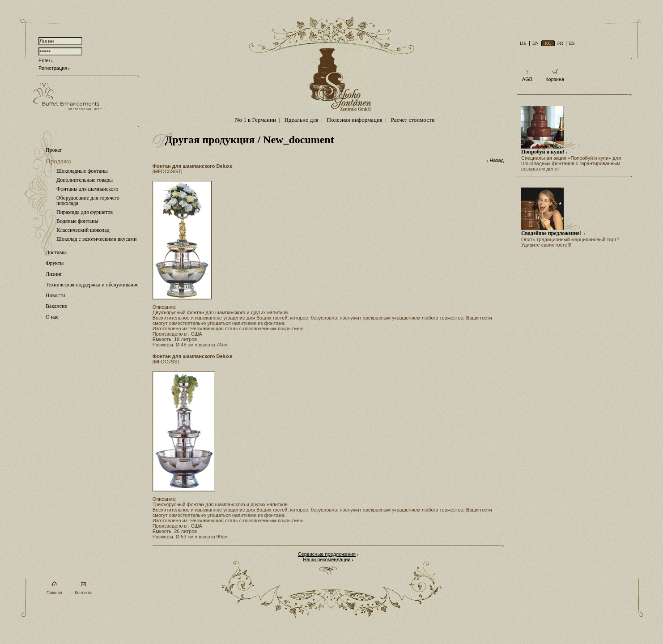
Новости (55, 295)
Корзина (555, 79)
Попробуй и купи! (543, 152)
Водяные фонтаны (77, 221)
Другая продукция (210, 140)
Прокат (54, 150)
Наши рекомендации (327, 559)
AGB (527, 79)
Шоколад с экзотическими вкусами (96, 239)
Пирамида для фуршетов (85, 212)
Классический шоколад (83, 230)
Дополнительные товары (85, 180)
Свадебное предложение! (552, 233)
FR (560, 43)
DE (523, 43)
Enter (44, 60)
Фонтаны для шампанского (87, 189)
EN (536, 43)
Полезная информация (355, 120)
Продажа (58, 161)
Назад (497, 160)
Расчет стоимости (413, 120)
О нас (52, 317)
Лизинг (54, 274)
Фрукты (55, 263)
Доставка (56, 252)
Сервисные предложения (327, 554)
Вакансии (57, 306)
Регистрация (53, 68)
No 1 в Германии (255, 120)
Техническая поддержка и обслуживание (92, 285)
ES (572, 43)
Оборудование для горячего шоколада (88, 200)
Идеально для (302, 120)
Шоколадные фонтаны (82, 171)
